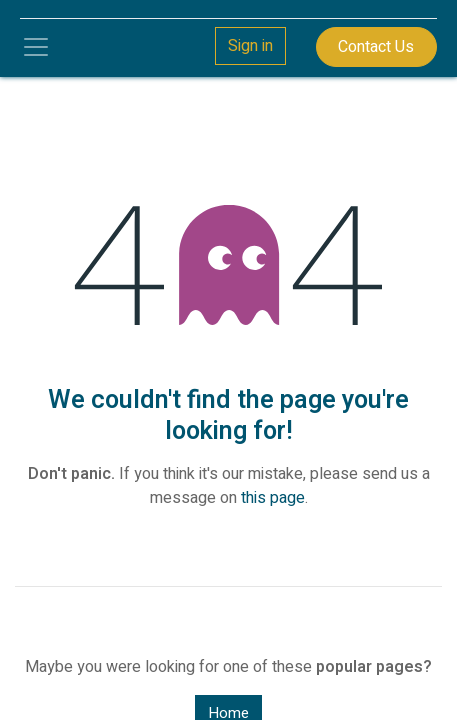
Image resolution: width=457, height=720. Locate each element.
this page (273, 498)
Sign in (250, 46)
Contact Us (376, 47)
